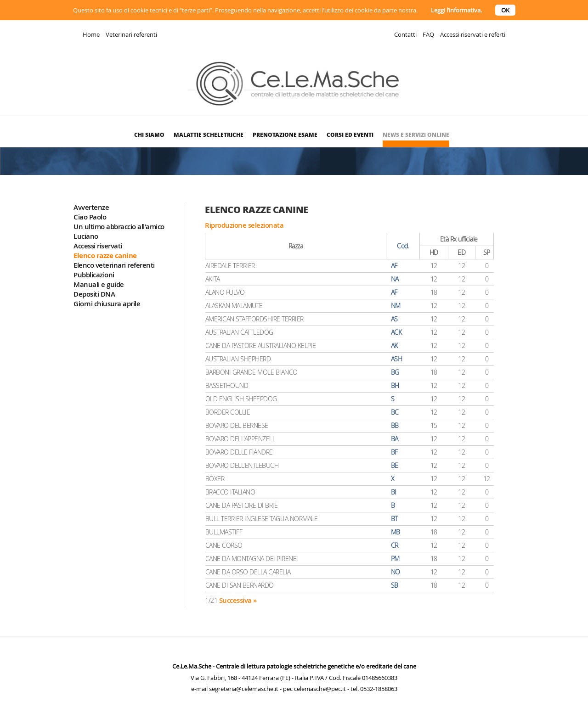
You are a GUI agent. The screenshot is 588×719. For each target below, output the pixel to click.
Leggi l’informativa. (456, 10)
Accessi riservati (98, 246)
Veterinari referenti (131, 34)
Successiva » (238, 600)
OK (505, 10)
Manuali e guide (99, 284)
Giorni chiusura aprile (107, 304)
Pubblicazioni (94, 275)
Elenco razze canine (105, 256)
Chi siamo (149, 135)
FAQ (428, 34)
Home (91, 34)
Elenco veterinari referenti (114, 265)
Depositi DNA (94, 294)
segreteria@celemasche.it (244, 689)
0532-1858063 (379, 689)
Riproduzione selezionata (244, 225)
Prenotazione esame (285, 135)
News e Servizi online (416, 135)
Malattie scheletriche (209, 135)
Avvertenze (91, 207)
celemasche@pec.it (320, 689)
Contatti (405, 34)
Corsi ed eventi (350, 135)
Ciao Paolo (90, 217)
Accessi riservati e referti (473, 34)
